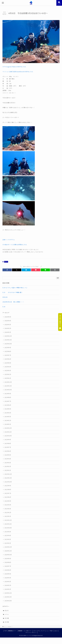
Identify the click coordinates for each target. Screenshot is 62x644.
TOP (6, 631)
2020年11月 (8, 551)
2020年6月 (8, 570)
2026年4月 (8, 321)
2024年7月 (8, 401)
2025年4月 (8, 367)
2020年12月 (8, 547)
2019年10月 (8, 601)
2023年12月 (8, 428)
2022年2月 (8, 513)
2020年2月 (8, 585)
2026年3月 (8, 325)
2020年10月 (8, 555)
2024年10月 (8, 390)
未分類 (7, 618)
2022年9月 (8, 486)
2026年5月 (8, 317)
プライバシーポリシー (31, 632)
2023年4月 (8, 459)
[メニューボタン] (3, 3)
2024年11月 (8, 386)
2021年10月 (8, 528)
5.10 (4, 307)
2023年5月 (8, 455)
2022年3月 (8, 509)
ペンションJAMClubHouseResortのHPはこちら (18, 72)
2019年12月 (8, 593)
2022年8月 (8, 490)
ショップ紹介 (49, 631)
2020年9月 (8, 559)
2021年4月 (8, 535)
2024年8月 (8, 397)
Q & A (56, 631)
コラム (7, 614)
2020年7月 (8, 566)
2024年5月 (8, 409)
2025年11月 (8, 340)
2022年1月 (8, 516)
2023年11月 (8, 432)
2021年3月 (8, 539)
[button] (7, 270)
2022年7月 (8, 493)
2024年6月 (8, 405)
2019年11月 (8, 597)
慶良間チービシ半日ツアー (25, 631)
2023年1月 (8, 470)
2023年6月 (8, 451)
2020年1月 (8, 589)
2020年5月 (8, 574)
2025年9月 (8, 348)
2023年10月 (8, 436)
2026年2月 (8, 328)
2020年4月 (8, 578)
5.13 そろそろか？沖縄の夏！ (13, 292)
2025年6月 (8, 359)
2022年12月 (8, 474)
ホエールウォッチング (39, 631)
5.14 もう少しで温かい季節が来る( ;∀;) (15, 288)
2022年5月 (8, 501)
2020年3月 (8, 582)
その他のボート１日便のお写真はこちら (15, 245)
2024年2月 (8, 420)
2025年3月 (8, 371)
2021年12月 (8, 520)
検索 (58, 278)
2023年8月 (8, 443)
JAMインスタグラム (9, 240)
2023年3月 (8, 463)
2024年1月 (8, 424)
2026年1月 (8, 332)
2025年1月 (8, 378)
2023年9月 (8, 440)
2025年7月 (8, 355)
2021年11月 (8, 524)
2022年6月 (8, 497)
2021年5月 (8, 532)
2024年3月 (8, 417)
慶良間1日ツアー (13, 631)
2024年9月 (8, 394)
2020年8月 (8, 562)
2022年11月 (8, 478)
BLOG (6, 262)
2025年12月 (8, 336)
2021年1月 (8, 543)
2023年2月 (8, 466)
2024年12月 (8, 382)
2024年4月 (8, 413)
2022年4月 (8, 505)
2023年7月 (8, 447)
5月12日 (6, 297)
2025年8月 (8, 351)
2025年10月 (8, 344)
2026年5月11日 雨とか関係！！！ (13, 302)
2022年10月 (8, 482)
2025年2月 (8, 374)
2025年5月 (8, 363)
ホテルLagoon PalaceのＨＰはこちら (14, 67)
